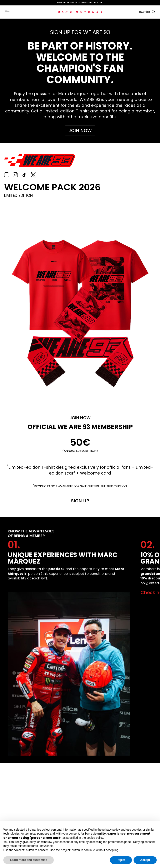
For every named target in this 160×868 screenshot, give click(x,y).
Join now (80, 130)
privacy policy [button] (111, 830)
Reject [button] (121, 860)
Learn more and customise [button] (29, 860)
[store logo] (80, 12)
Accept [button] (145, 860)
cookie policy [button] (95, 838)
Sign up (79, 501)
